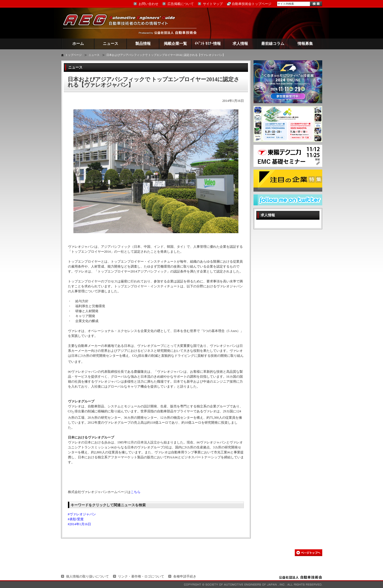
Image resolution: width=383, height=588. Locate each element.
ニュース (111, 44)
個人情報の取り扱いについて (87, 576)
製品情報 (143, 44)
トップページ (73, 55)
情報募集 (305, 44)
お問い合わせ (148, 4)
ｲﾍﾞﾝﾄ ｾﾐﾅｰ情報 (208, 44)
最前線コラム (273, 44)
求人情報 (240, 44)
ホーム (78, 44)
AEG (123, 23)
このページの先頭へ (308, 553)
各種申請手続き (185, 576)
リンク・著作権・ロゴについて (141, 576)
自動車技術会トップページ (252, 4)
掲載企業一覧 (175, 44)
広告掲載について (181, 4)
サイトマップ (213, 4)
